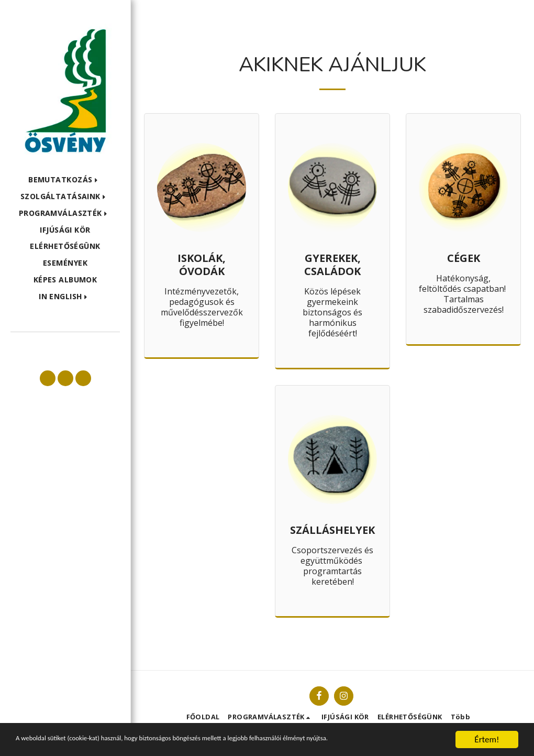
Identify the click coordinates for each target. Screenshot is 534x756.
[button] (65, 180)
